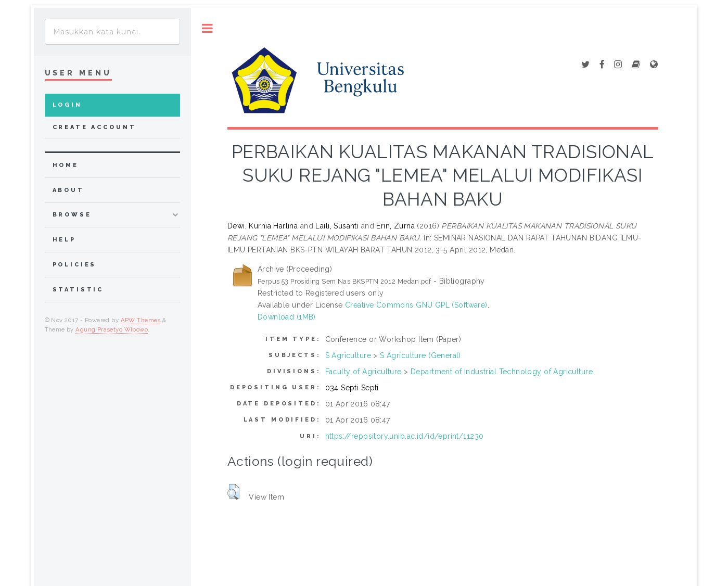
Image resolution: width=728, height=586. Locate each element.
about (68, 190)
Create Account (94, 127)
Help (64, 240)
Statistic (78, 290)
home (66, 165)
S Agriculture (348, 355)
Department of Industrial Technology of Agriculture (502, 372)
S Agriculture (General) (420, 355)
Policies (75, 265)
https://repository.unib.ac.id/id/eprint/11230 (405, 436)
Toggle (207, 28)
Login (67, 105)
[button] (233, 492)
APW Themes (141, 320)
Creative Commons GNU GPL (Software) (416, 305)
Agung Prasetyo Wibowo (112, 329)
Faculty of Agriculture (363, 372)
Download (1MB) (287, 317)
